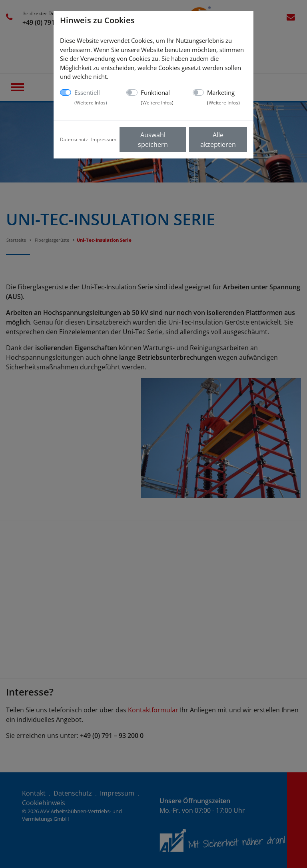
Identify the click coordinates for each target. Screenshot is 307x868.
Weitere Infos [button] (91, 103)
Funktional (157, 97)
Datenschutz (74, 139)
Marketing (223, 97)
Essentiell (91, 97)
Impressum (104, 139)
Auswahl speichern (153, 140)
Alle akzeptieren (218, 140)
